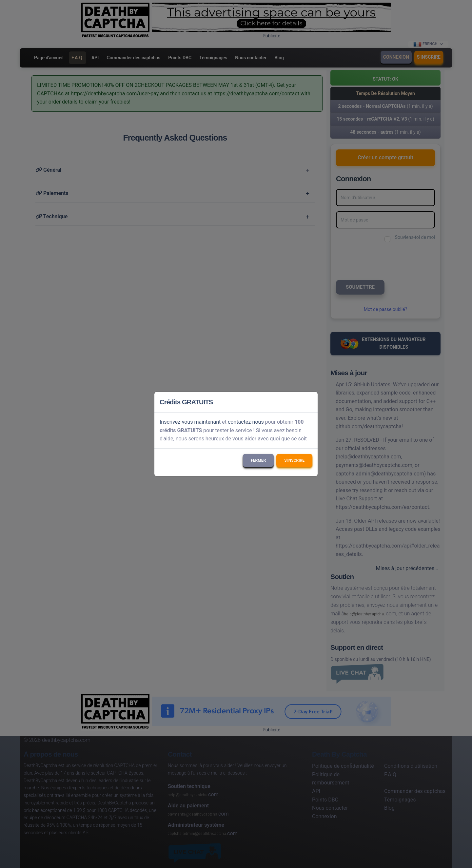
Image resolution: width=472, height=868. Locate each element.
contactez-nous (246, 422)
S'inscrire (294, 460)
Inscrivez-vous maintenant (190, 422)
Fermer (258, 460)
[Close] (310, 402)
